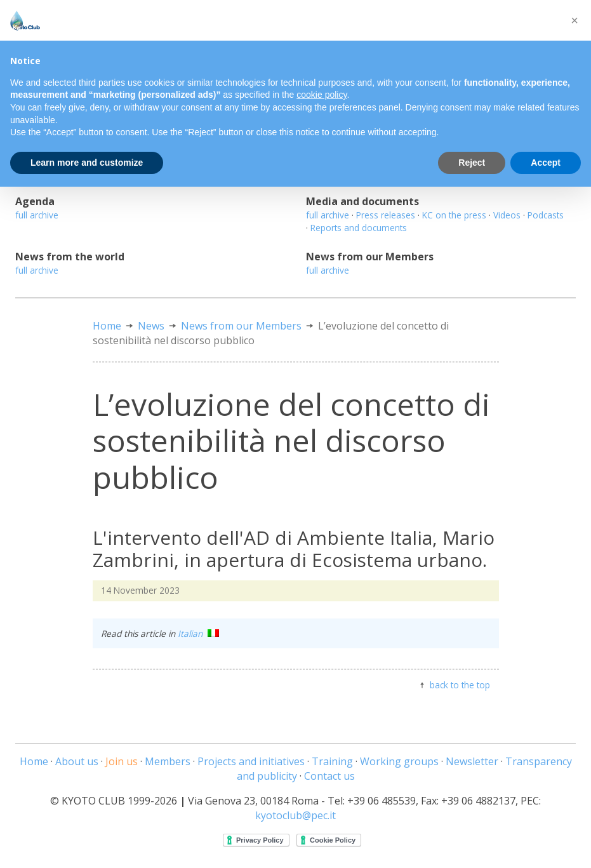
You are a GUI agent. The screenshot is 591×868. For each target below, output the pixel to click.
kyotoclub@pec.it (295, 815)
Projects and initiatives (251, 761)
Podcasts (546, 215)
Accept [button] (546, 163)
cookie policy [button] (322, 95)
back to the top (460, 685)
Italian (198, 633)
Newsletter (472, 761)
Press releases (386, 215)
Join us (122, 761)
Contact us (329, 776)
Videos (507, 215)
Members (168, 761)
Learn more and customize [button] (87, 163)
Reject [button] (472, 163)
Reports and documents (359, 228)
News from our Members (241, 326)
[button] (574, 20)
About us (77, 761)
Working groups (399, 761)
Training (332, 761)
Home (107, 326)
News (151, 326)
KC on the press (454, 215)
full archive (37, 215)
